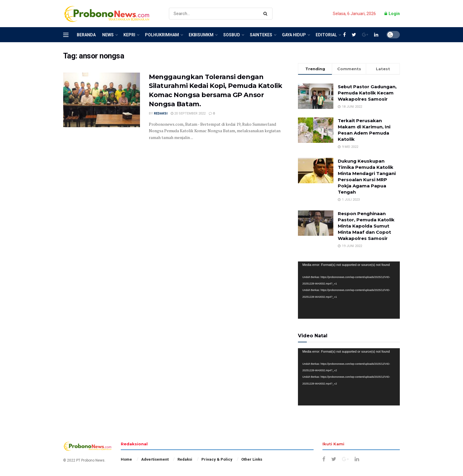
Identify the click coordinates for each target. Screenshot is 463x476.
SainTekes (261, 35)
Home (126, 459)
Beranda (86, 35)
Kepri (129, 35)
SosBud (232, 35)
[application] (349, 290)
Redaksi (161, 113)
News (108, 35)
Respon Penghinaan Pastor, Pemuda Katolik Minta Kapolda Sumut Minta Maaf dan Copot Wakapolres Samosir (366, 226)
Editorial (326, 35)
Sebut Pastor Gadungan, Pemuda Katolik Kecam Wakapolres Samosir (367, 93)
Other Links (252, 459)
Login (392, 14)
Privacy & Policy (217, 459)
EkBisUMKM (201, 35)
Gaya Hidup (294, 35)
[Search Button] (266, 14)
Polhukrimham (162, 35)
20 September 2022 (188, 113)
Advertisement (155, 459)
